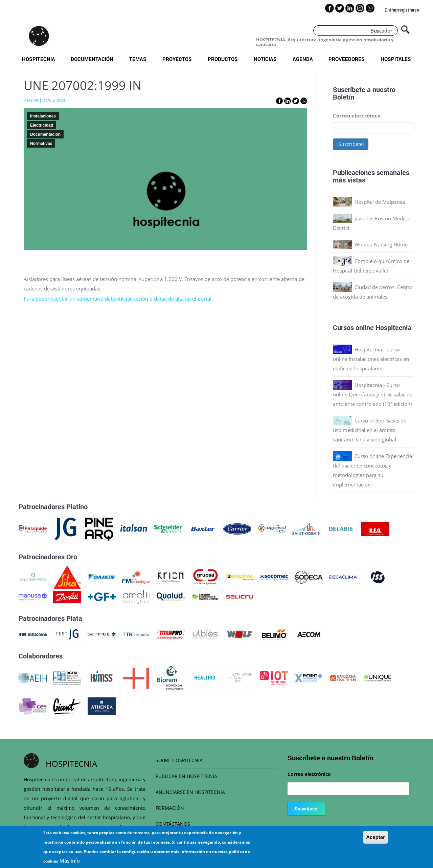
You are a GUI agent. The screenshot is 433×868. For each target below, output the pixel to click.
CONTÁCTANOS (173, 824)
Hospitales (396, 59)
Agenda (303, 59)
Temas (138, 59)
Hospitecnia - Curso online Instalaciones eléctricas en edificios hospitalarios (371, 359)
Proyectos (177, 59)
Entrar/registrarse (402, 10)
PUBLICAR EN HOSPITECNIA (186, 776)
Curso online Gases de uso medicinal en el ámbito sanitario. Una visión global (370, 430)
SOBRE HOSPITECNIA (179, 760)
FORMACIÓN (170, 808)
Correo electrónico (357, 115)
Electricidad (42, 125)
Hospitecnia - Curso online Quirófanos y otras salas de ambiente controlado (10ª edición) (373, 394)
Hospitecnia (39, 59)
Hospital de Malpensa (380, 202)
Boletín (344, 97)
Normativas (41, 144)
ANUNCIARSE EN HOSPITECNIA (190, 792)
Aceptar (375, 841)
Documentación (92, 59)
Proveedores (347, 59)
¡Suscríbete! (351, 144)
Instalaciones (43, 116)
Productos (223, 59)
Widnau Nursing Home (381, 244)
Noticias (265, 59)
